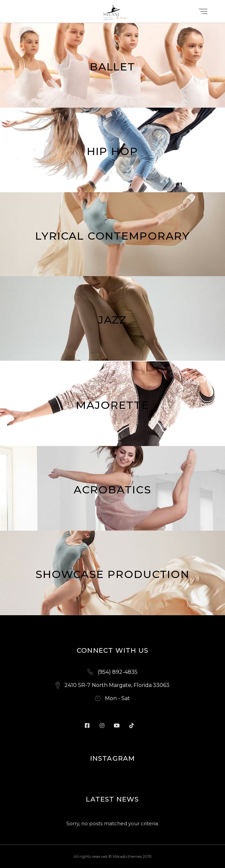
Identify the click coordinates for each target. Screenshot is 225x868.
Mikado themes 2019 (132, 856)
